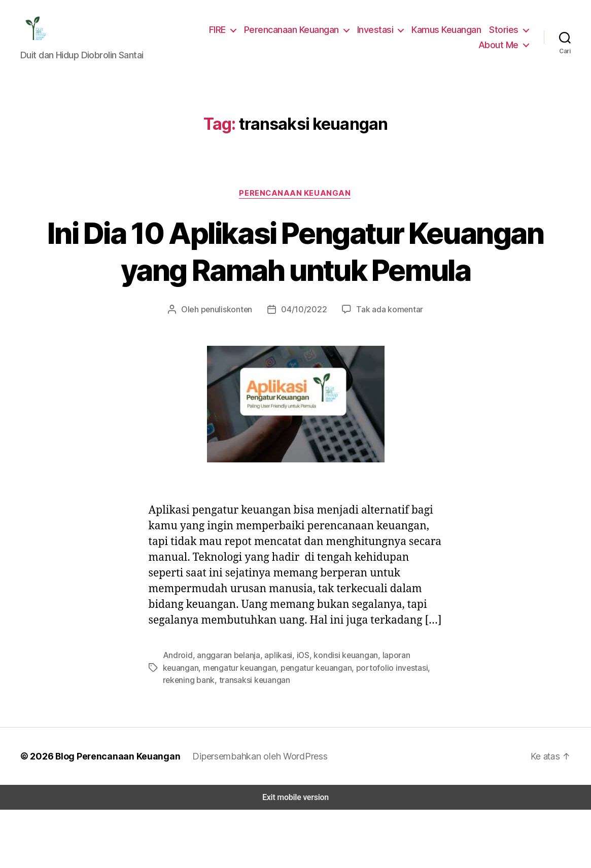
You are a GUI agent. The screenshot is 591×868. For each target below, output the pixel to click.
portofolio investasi (341, 726)
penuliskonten (232, 353)
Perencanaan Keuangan (298, 32)
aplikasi (272, 714)
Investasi (380, 32)
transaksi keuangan (197, 738)
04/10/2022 (304, 353)
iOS (295, 714)
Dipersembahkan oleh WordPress (253, 814)
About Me (500, 48)
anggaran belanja (224, 714)
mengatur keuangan (198, 726)
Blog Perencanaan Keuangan (113, 814)
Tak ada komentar (384, 353)
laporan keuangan (403, 714)
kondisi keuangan (337, 714)
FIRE (223, 32)
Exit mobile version (295, 856)
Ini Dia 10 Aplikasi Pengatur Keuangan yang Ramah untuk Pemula (295, 276)
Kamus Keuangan (449, 32)
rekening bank (402, 726)
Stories (505, 32)
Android (176, 714)
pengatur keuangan (271, 726)
